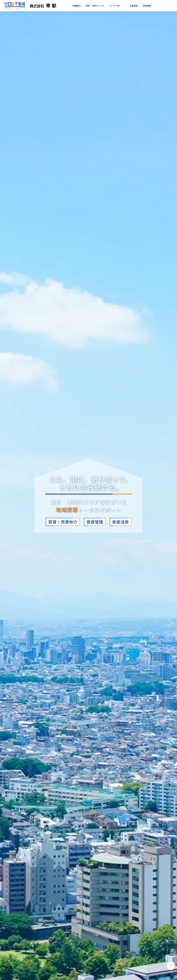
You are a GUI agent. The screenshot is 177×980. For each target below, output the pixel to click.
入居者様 (120, 6)
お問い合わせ (164, 6)
